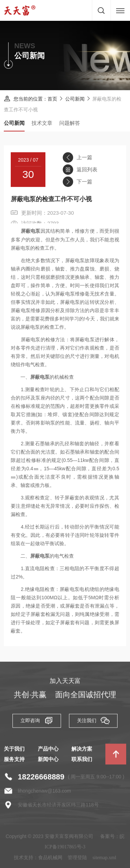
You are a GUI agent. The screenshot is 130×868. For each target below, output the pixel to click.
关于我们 (14, 750)
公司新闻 (75, 99)
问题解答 (70, 123)
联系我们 (82, 761)
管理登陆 (77, 859)
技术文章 (42, 123)
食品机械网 (50, 859)
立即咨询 (37, 722)
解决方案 (82, 750)
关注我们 (93, 722)
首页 (53, 99)
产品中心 (48, 750)
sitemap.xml (105, 859)
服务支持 (14, 761)
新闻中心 (48, 761)
